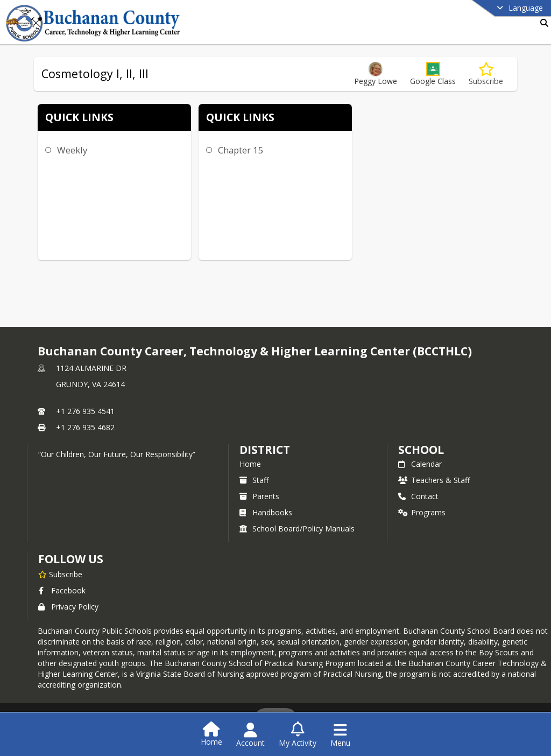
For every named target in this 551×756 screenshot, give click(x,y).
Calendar (420, 464)
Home (250, 464)
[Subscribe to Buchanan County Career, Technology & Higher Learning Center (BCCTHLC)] (60, 574)
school (421, 450)
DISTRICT (265, 450)
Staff (254, 480)
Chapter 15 (241, 150)
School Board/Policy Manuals (297, 528)
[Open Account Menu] (250, 735)
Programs (422, 512)
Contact (418, 496)
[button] (433, 74)
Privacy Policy (68, 607)
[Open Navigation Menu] (340, 735)
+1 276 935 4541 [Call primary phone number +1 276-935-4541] (85, 411)
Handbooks (266, 512)
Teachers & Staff (434, 480)
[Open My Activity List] (298, 735)
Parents (259, 496)
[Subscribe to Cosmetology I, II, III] (486, 74)
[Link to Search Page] (542, 23)
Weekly (72, 150)
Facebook (62, 590)
